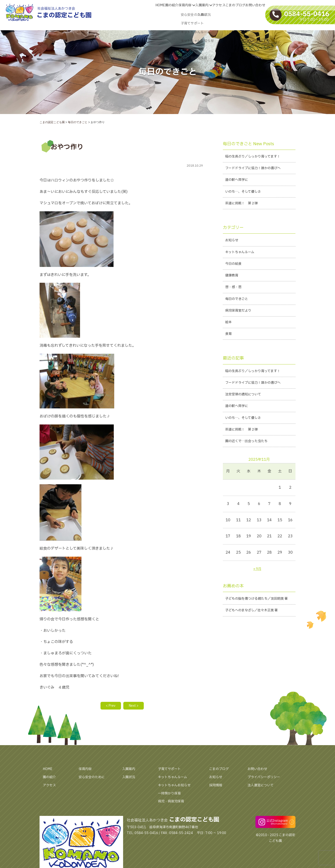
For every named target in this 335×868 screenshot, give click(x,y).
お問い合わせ (259, 770)
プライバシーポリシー (266, 778)
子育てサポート (171, 770)
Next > (135, 706)
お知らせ (217, 778)
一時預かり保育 (171, 794)
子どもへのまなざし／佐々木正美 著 (255, 636)
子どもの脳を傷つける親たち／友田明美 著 (259, 620)
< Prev (109, 706)
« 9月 (257, 586)
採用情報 (217, 786)
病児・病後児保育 (173, 802)
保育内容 (86, 770)
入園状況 (130, 778)
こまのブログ (220, 770)
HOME (48, 770)
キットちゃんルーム (175, 778)
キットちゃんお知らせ (177, 786)
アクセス (50, 786)
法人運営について (262, 786)
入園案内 (130, 770)
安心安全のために (94, 778)
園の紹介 (50, 778)
